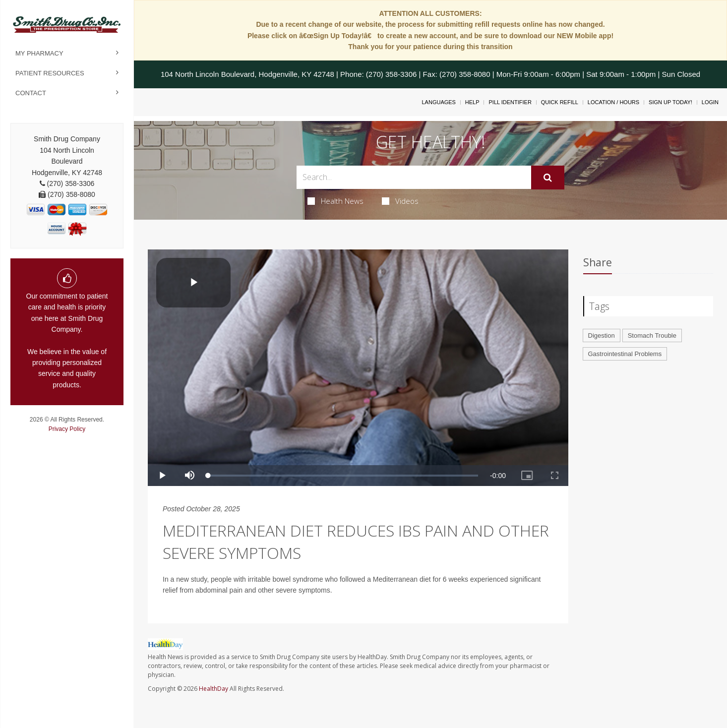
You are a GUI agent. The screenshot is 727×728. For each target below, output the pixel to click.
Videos (400, 201)
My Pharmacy (39, 53)
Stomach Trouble (652, 335)
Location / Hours (613, 102)
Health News (335, 201)
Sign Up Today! (670, 102)
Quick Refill (560, 102)
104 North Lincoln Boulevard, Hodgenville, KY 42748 (247, 74)
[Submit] (548, 178)
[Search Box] (414, 177)
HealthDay (213, 689)
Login (710, 102)
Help (472, 102)
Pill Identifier (510, 102)
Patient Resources (50, 73)
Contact (31, 93)
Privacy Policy (67, 429)
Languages (438, 102)
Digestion (602, 335)
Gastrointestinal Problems (625, 354)
